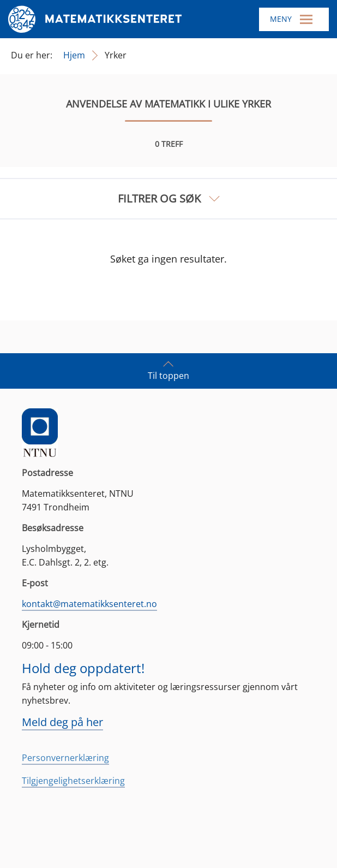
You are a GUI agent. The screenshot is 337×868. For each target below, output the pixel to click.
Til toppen (168, 370)
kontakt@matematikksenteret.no (89, 604)
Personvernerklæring (65, 758)
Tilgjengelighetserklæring (73, 781)
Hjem (74, 55)
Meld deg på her (62, 722)
